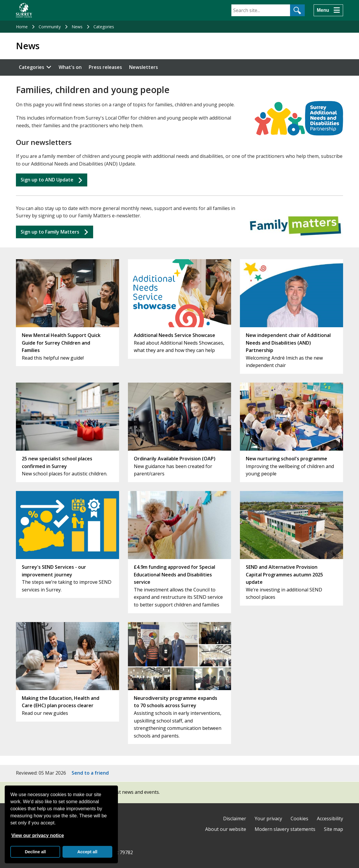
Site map (334, 829)
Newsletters (144, 67)
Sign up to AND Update (47, 180)
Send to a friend (90, 773)
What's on (70, 67)
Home (22, 27)
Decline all (35, 852)
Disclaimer (235, 819)
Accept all (87, 852)
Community (50, 27)
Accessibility (330, 819)
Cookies (299, 819)
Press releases (105, 67)
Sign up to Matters (50, 232)
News (77, 27)
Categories (104, 27)
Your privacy (268, 819)
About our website (226, 829)
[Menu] (328, 10)
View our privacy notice (37, 835)
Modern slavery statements (285, 829)
